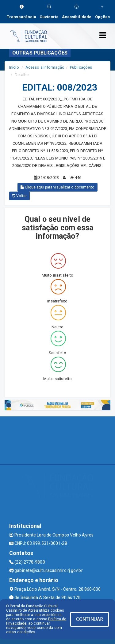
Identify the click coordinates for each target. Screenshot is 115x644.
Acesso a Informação (45, 67)
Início (14, 67)
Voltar (19, 196)
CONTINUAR (90, 619)
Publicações (81, 67)
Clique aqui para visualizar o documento (57, 187)
